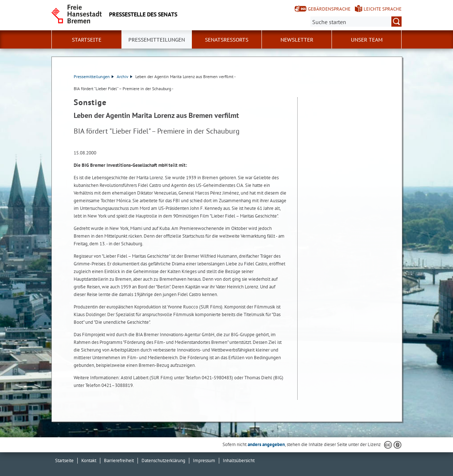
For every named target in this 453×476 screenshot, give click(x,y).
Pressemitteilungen (94, 76)
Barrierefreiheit (119, 460)
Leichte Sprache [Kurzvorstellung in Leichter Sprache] (383, 9)
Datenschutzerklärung (163, 460)
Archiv (125, 76)
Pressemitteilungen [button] (157, 40)
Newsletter (297, 40)
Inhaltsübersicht (239, 460)
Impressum (204, 460)
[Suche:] (356, 22)
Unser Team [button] (367, 40)
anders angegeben (266, 444)
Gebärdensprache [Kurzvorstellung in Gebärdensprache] (329, 9)
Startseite (87, 40)
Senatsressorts (227, 40)
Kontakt (89, 460)
